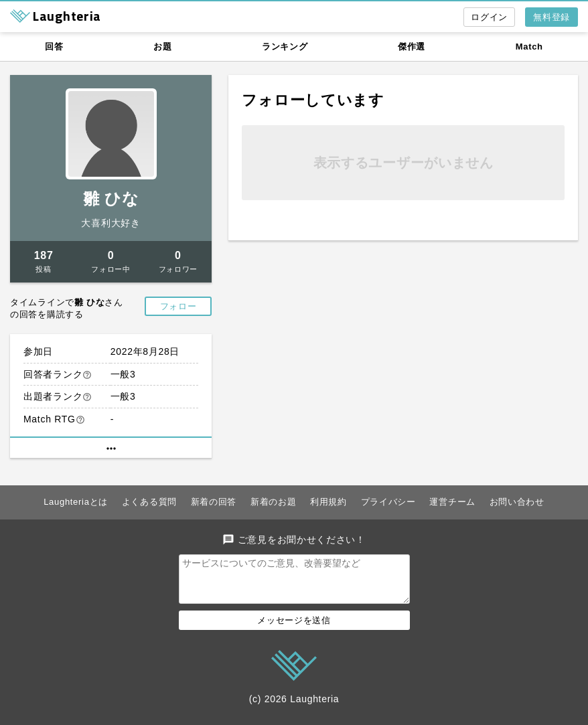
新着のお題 (274, 502)
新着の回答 (214, 502)
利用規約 (328, 502)
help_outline (87, 375)
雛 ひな (111, 198)
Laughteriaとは (76, 502)
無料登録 (552, 17)
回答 (54, 47)
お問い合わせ (517, 502)
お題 (162, 47)
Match (529, 47)
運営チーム (452, 502)
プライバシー (388, 502)
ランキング (285, 47)
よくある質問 (149, 502)
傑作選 (412, 47)
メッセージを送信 (294, 628)
